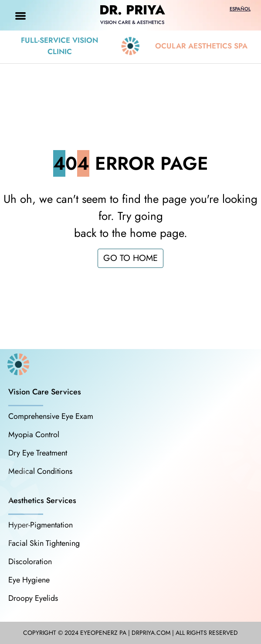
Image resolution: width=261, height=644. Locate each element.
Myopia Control (34, 435)
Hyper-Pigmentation (41, 525)
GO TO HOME (130, 258)
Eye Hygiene (29, 580)
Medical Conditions (40, 471)
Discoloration (30, 562)
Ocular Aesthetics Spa (201, 46)
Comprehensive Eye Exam (51, 416)
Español (240, 9)
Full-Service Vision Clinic (59, 46)
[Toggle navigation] (20, 15)
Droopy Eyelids (33, 598)
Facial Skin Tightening (44, 543)
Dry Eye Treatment (38, 453)
